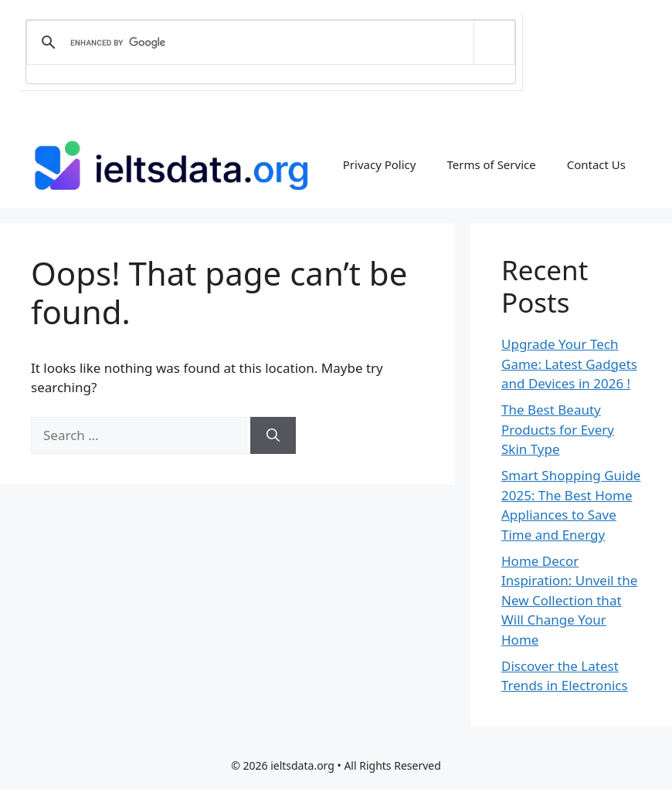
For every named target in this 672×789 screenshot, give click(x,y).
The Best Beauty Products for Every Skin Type (558, 429)
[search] (268, 42)
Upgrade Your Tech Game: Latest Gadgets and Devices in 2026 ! (569, 364)
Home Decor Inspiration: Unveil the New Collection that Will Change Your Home (569, 600)
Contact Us (596, 164)
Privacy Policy (380, 164)
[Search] (273, 435)
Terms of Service (491, 164)
